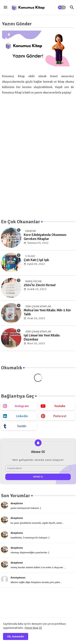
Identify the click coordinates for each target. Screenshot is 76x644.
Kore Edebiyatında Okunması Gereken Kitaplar (45, 237)
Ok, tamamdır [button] (16, 636)
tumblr (22, 426)
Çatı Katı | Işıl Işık (36, 260)
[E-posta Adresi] (38, 468)
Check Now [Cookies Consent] (31, 628)
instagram (22, 406)
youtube (60, 406)
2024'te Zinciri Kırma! (40, 285)
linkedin (22, 416)
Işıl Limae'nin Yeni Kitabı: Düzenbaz (42, 337)
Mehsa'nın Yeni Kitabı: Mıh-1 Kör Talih (47, 312)
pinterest (60, 416)
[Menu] (5, 7)
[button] (62, 7)
